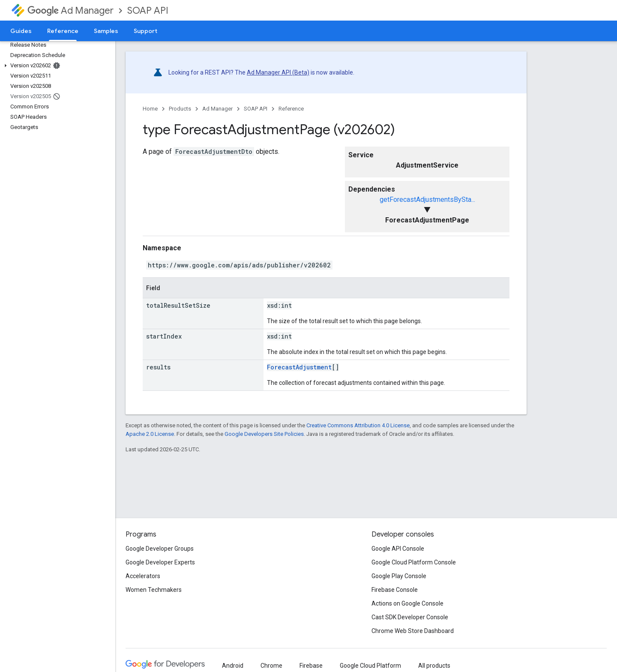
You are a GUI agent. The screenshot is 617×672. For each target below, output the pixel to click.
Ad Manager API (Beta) (278, 72)
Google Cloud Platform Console (414, 562)
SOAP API (148, 10)
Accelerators (143, 576)
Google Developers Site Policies (264, 434)
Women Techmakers (154, 590)
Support (145, 31)
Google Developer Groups (160, 549)
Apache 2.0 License (150, 434)
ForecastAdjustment (299, 367)
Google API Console (398, 549)
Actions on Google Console (407, 603)
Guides (21, 31)
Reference (291, 109)
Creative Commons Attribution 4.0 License (358, 425)
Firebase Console (395, 590)
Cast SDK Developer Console (410, 617)
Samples (106, 31)
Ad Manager (70, 10)
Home (150, 109)
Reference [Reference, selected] (63, 31)
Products (180, 109)
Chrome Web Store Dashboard (413, 631)
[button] (56, 66)
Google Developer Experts (160, 562)
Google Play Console (399, 576)
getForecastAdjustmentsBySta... (427, 199)
